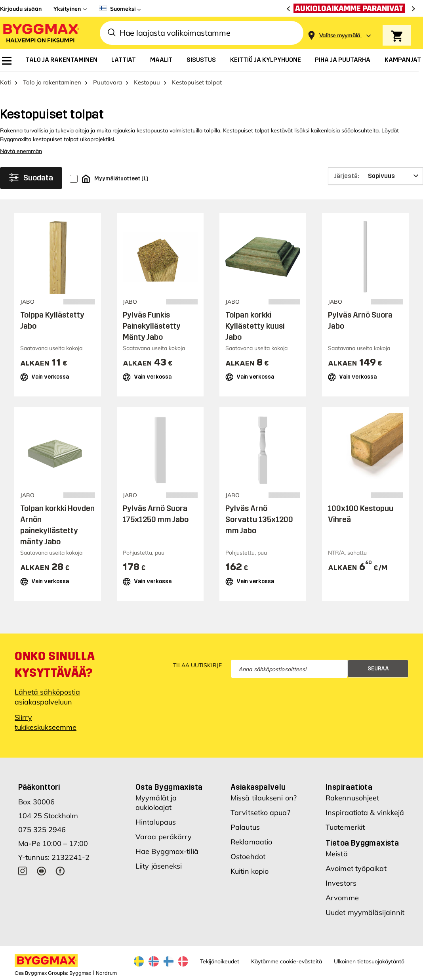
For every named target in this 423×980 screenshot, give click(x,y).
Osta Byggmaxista (169, 787)
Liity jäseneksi (159, 866)
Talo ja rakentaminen (52, 82)
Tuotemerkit (345, 827)
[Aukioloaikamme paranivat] (351, 8)
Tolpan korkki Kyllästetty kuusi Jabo (255, 326)
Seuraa (378, 669)
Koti (6, 82)
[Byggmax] (40, 33)
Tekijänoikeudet (220, 961)
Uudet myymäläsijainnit (365, 912)
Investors (341, 883)
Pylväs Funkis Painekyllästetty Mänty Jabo (152, 326)
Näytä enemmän (21, 151)
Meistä (337, 854)
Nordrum (106, 973)
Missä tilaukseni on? (264, 798)
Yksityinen (67, 9)
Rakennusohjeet (352, 798)
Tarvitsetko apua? (260, 813)
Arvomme (342, 898)
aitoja (82, 130)
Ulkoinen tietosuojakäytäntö (369, 961)
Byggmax (80, 973)
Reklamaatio (251, 842)
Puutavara (108, 82)
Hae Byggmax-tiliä (167, 851)
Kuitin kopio (250, 871)
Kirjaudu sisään (21, 9)
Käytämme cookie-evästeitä (287, 961)
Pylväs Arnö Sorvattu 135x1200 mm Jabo (259, 519)
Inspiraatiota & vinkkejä (365, 813)
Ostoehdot (248, 857)
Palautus (245, 827)
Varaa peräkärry (164, 837)
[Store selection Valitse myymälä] (340, 35)
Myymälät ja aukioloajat (156, 803)
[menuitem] (7, 61)
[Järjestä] (375, 176)
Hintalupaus (156, 822)
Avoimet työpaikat (356, 868)
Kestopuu (147, 82)
